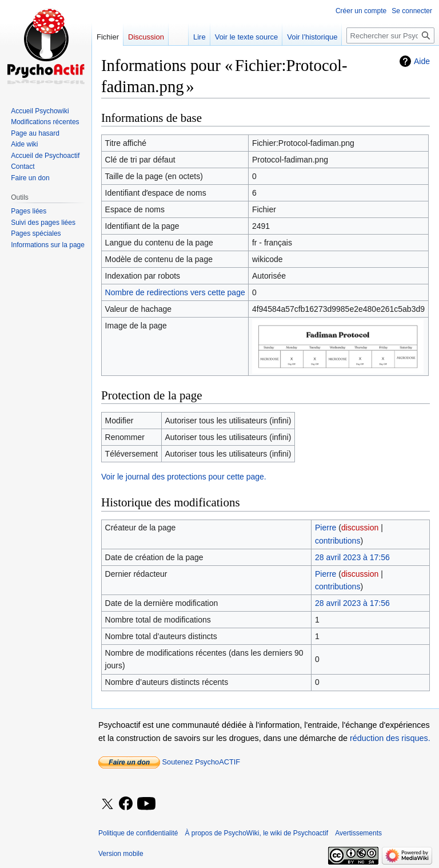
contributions (338, 541)
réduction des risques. (390, 738)
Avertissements (358, 833)
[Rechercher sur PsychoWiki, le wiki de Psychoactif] (390, 35)
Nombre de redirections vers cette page (175, 292)
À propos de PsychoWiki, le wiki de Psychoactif (256, 833)
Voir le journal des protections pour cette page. (184, 477)
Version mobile (121, 854)
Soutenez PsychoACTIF (169, 762)
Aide (422, 61)
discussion (360, 528)
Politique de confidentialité (138, 833)
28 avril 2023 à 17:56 (352, 557)
